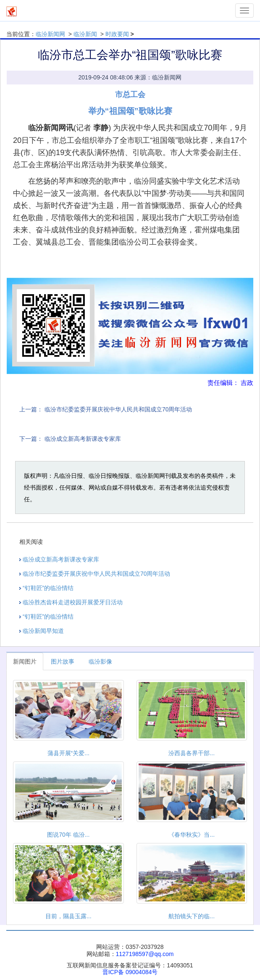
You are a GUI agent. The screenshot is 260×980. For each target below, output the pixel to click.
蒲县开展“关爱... (68, 753)
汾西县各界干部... (192, 753)
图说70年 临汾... (68, 835)
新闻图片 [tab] (25, 661)
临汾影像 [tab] (100, 661)
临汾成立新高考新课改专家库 (83, 439)
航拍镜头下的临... (192, 916)
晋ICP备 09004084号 (130, 972)
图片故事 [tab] (63, 661)
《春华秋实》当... (192, 835)
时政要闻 (117, 34)
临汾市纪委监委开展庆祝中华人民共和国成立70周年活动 (118, 409)
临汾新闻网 (50, 34)
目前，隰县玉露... (68, 916)
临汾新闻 (85, 34)
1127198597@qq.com (145, 954)
